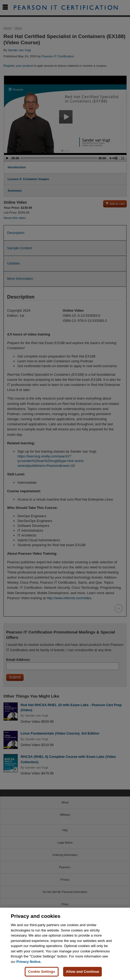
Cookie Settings (42, 972)
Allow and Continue (82, 972)
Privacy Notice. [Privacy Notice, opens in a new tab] (29, 962)
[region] (65, 944)
